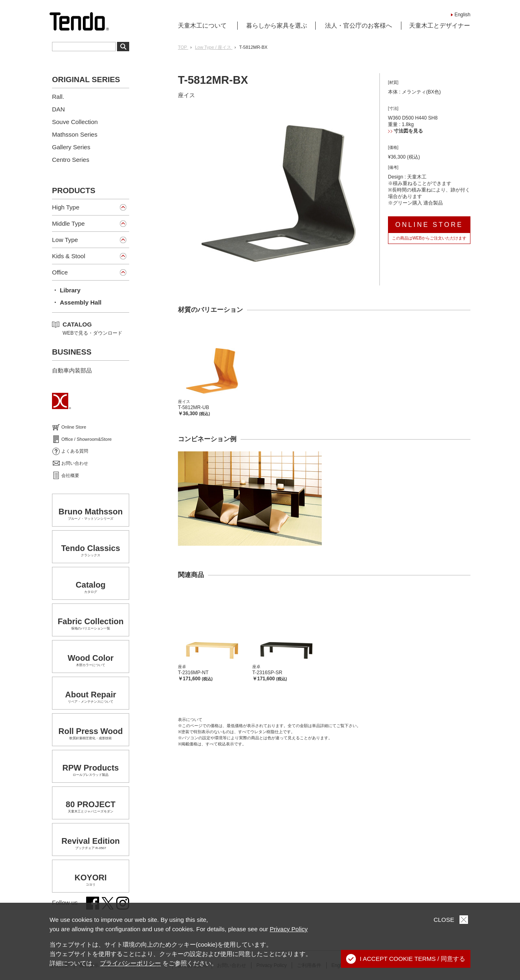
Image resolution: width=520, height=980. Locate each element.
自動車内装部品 (72, 370)
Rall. (58, 97)
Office (60, 272)
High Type (66, 207)
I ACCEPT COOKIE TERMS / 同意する (406, 959)
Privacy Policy (289, 929)
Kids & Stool (69, 256)
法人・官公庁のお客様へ (359, 25)
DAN (58, 109)
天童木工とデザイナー (440, 25)
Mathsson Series (75, 134)
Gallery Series (71, 147)
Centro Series (71, 160)
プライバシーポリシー (130, 963)
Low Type (65, 240)
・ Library (66, 290)
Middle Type (68, 223)
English (463, 15)
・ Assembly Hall (77, 302)
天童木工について (202, 25)
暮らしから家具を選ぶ (277, 25)
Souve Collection (75, 122)
